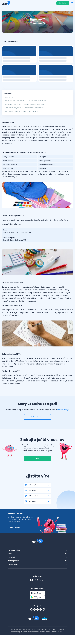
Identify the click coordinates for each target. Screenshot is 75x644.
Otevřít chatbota (15, 536)
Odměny (37, 467)
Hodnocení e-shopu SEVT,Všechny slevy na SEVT (22, 111)
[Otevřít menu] (72, 3)
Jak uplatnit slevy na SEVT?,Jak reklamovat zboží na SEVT (25, 108)
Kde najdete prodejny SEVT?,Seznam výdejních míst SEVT (25, 104)
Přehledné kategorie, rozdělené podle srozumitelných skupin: (26, 101)
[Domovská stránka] (6, 3)
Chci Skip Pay (63, 3)
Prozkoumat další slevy (38, 421)
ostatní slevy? (63, 414)
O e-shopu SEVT (11, 97)
